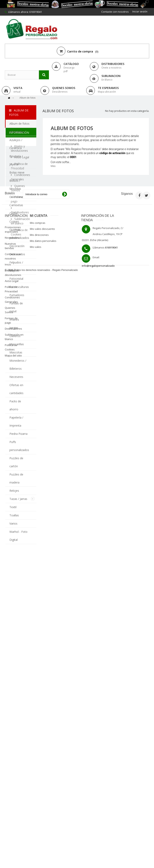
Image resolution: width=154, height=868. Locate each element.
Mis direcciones (39, 722)
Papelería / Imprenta (16, 421)
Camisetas (16, 205)
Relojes (14, 491)
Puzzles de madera (16, 478)
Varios (13, 523)
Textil (13, 507)
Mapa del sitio (13, 842)
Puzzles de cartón (16, 462)
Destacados (17, 254)
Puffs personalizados (19, 446)
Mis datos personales (43, 728)
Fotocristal (16, 279)
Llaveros (15, 336)
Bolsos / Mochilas (15, 185)
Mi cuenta (39, 703)
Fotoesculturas (19, 287)
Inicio (8, 751)
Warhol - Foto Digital (18, 536)
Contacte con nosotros (114, 12)
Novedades (12, 725)
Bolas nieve (17, 172)
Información (19, 557)
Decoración (17, 246)
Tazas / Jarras (18, 499)
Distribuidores (13, 816)
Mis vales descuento (42, 716)
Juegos (14, 328)
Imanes (14, 319)
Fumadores (17, 295)
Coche (14, 213)
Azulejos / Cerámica (16, 144)
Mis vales (36, 734)
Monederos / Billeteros (18, 365)
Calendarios (17, 197)
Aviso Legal (21, 579)
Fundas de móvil (16, 307)
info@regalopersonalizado (98, 753)
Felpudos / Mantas (16, 266)
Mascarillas (17, 344)
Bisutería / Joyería (16, 160)
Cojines (14, 222)
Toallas (14, 515)
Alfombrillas (17, 132)
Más (53, 166)
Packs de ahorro (15, 405)
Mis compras (38, 710)
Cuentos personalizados (19, 234)
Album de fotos (19, 124)
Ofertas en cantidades (16, 389)
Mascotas (16, 352)
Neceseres (16, 377)
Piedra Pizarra (18, 434)
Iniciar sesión (139, 12)
